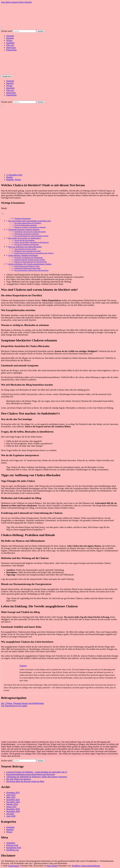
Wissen (9, 40)
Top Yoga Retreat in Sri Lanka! (14, 706)
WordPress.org (12, 850)
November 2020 (13, 811)
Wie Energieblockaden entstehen (26, 225)
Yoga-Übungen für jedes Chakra (25, 249)
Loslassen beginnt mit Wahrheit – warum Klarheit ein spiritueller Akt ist (37, 772)
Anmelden (11, 843)
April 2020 (11, 816)
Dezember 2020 (13, 809)
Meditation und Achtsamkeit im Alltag (28, 251)
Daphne (10, 177)
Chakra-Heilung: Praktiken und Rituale (23, 255)
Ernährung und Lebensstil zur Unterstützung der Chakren (34, 253)
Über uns (10, 45)
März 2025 (11, 797)
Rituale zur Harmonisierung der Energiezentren (31, 262)
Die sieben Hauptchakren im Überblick (28, 223)
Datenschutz (11, 50)
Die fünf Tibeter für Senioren (19, 779)
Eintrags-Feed (12, 845)
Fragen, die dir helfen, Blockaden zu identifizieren (32, 242)
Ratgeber (10, 38)
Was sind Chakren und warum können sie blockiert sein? (30, 221)
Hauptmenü (7, 76)
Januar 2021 (11, 807)
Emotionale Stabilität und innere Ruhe (27, 268)
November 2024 (13, 802)
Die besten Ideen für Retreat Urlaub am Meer (25, 781)
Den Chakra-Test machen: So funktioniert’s (25, 238)
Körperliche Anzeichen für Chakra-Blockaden (30, 232)
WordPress (76, 866)
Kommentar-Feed (14, 848)
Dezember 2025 (13, 792)
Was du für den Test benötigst (25, 240)
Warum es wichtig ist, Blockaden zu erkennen (30, 227)
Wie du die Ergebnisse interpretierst (27, 244)
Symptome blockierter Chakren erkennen (24, 229)
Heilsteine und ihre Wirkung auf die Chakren (30, 260)
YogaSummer (14, 866)
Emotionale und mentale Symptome (27, 234)
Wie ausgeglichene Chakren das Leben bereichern (31, 270)
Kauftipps (10, 43)
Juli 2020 (10, 814)
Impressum (11, 48)
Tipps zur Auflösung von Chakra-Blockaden (25, 247)
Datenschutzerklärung (90, 866)
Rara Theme (52, 866)
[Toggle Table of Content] (3, 214)
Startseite (10, 36)
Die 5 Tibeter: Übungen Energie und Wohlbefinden (22, 703)
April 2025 (11, 795)
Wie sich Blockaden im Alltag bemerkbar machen (31, 236)
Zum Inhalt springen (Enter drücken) (16, 2)
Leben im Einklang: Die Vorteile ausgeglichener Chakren (30, 264)
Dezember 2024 (13, 800)
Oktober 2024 (12, 804)
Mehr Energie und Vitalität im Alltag (27, 266)
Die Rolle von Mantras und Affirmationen (29, 257)
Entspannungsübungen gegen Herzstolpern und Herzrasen (31, 774)
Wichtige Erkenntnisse (23, 219)
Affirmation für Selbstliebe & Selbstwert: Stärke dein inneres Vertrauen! (37, 777)
